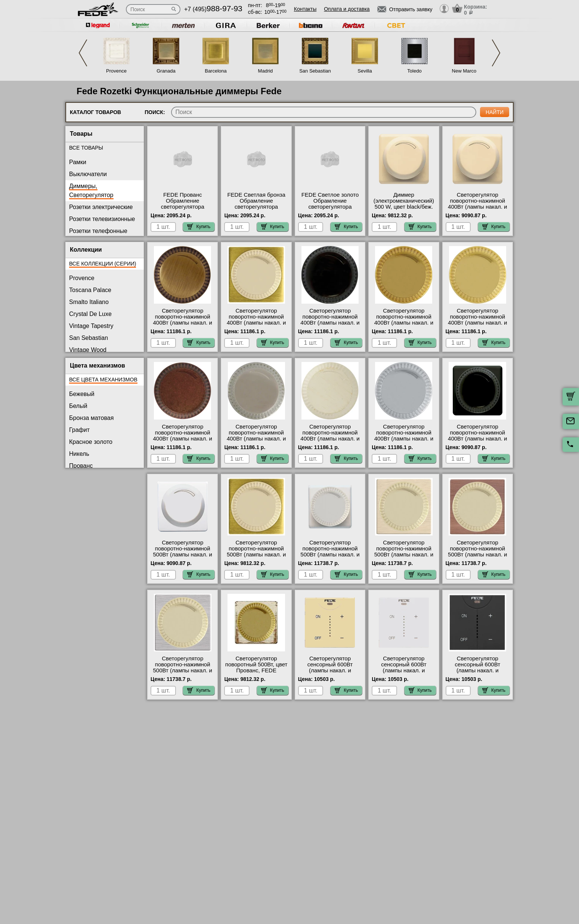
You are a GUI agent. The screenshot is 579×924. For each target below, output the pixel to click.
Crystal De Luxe (90, 314)
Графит (79, 430)
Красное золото (91, 442)
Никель (79, 454)
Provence (116, 71)
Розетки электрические (101, 207)
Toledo (414, 71)
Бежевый (82, 394)
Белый (78, 406)
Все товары (86, 148)
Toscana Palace (90, 290)
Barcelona (216, 71)
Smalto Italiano (89, 302)
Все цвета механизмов (103, 380)
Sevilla (365, 71)
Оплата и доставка (347, 9)
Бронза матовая (91, 418)
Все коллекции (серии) (103, 264)
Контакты (305, 9)
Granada (166, 71)
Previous (83, 53)
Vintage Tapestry (91, 326)
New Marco (464, 71)
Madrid (266, 71)
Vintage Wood (88, 350)
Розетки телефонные (98, 231)
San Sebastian (315, 71)
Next (496, 53)
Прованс (81, 466)
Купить (199, 227)
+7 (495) (213, 9)
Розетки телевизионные (102, 219)
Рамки (78, 162)
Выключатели (88, 174)
